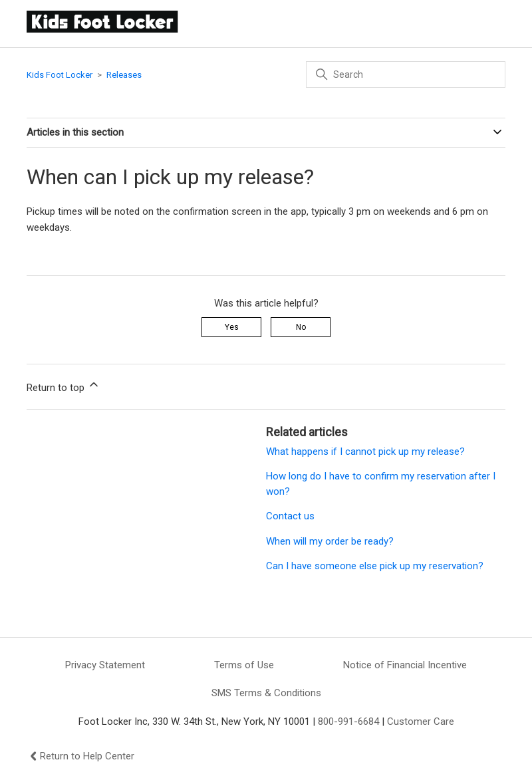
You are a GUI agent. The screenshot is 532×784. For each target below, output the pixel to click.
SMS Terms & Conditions (266, 693)
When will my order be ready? (330, 541)
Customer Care (421, 721)
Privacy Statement (105, 665)
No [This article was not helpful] (301, 327)
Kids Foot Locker (60, 75)
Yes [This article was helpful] (232, 327)
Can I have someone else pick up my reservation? (375, 566)
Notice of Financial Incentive (405, 665)
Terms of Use (244, 665)
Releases (124, 75)
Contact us (290, 516)
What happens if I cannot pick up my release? (365, 452)
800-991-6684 (348, 721)
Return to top (64, 386)
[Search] (406, 74)
